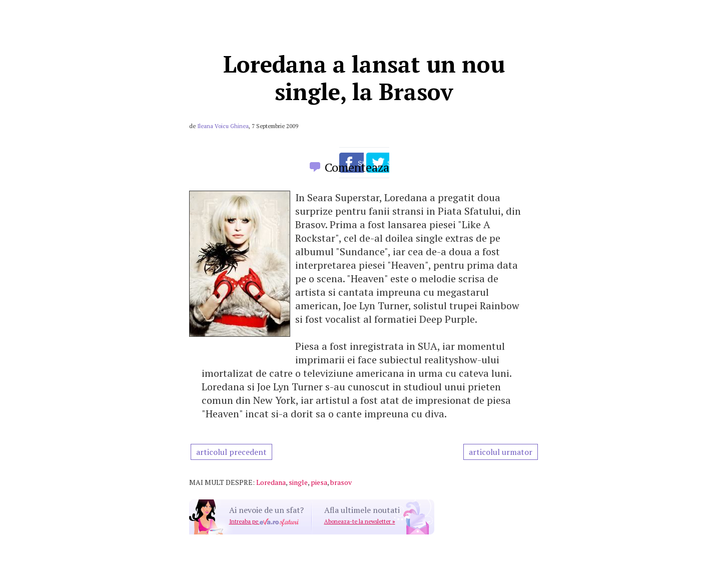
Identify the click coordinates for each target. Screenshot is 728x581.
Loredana (271, 482)
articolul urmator (501, 452)
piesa (319, 482)
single (298, 482)
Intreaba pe (264, 521)
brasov (341, 482)
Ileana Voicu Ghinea (223, 126)
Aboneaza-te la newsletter (360, 521)
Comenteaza (357, 167)
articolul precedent (231, 452)
